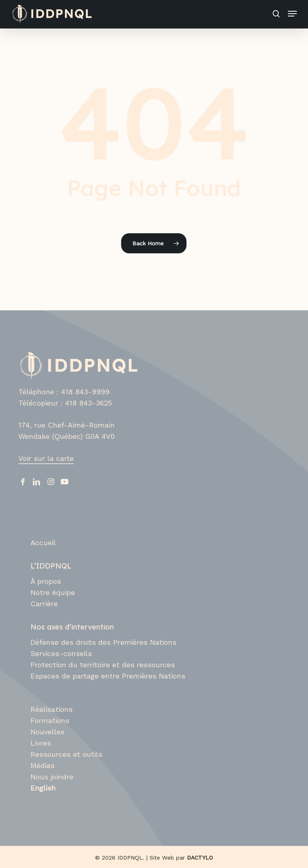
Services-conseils (61, 653)
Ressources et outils (66, 754)
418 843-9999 (85, 392)
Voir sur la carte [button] (46, 458)
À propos (46, 581)
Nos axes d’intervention (72, 627)
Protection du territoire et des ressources (103, 665)
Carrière (44, 604)
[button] (292, 14)
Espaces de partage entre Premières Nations (108, 676)
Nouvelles (48, 732)
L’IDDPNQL (51, 566)
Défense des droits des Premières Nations (103, 642)
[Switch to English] (160, 788)
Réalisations (52, 709)
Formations (50, 720)
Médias (43, 765)
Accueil (43, 543)
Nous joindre (52, 777)
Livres (41, 743)
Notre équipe (53, 592)
